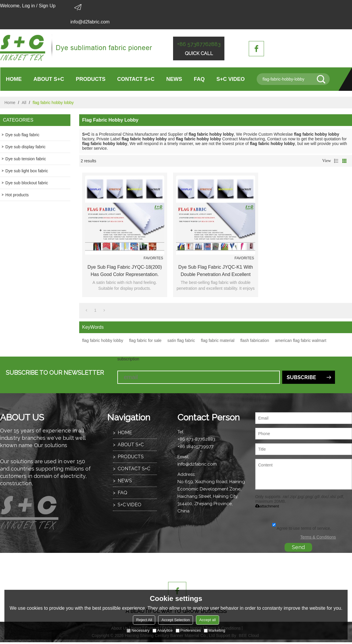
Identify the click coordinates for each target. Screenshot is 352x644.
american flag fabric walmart (301, 340)
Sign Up (47, 6)
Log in (28, 6)
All (24, 103)
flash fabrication (255, 340)
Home (10, 103)
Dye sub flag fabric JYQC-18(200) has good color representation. (125, 271)
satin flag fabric (181, 340)
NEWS (174, 79)
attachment (267, 506)
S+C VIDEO (231, 79)
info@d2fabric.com (90, 22)
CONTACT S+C (136, 79)
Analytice (163, 630)
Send (298, 547)
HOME (14, 79)
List (336, 161)
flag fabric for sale (145, 340)
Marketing (215, 630)
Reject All (144, 620)
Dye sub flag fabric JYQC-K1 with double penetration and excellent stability (216, 271)
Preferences (188, 630)
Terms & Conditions (318, 537)
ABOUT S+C (49, 79)
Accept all (207, 620)
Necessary (138, 630)
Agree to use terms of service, (302, 528)
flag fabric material (218, 340)
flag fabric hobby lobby (103, 340)
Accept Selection (176, 620)
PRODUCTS (91, 79)
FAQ (199, 79)
